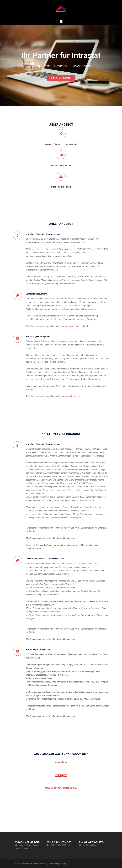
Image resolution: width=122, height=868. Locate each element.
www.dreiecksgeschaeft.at (78, 326)
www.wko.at (61, 762)
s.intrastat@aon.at (91, 845)
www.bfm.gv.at (73, 396)
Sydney (63, 863)
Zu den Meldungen (61, 78)
